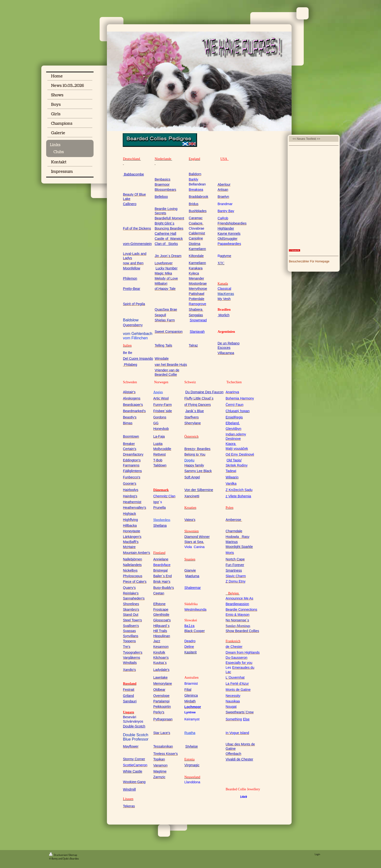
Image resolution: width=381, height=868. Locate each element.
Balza (190, 626)
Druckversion (58, 855)
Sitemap (73, 855)
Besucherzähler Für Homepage (309, 261)
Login (317, 854)
